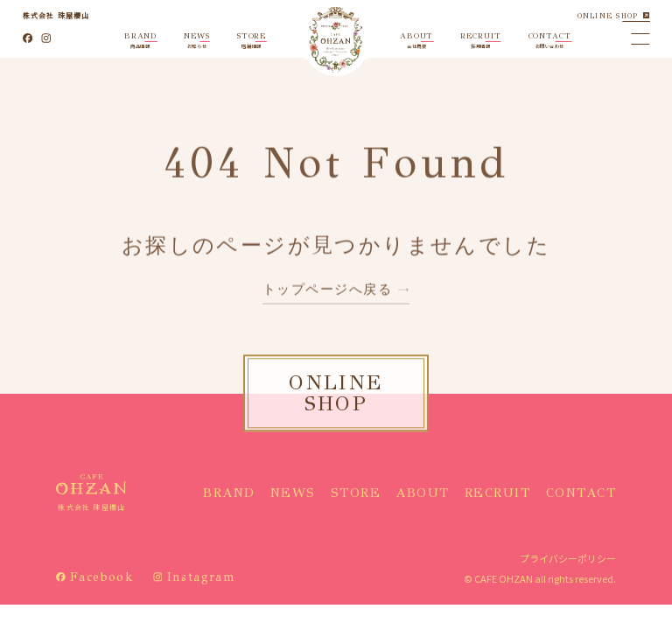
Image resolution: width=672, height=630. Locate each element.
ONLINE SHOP (608, 16)
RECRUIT (498, 493)
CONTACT (581, 493)
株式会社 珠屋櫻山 (56, 15)
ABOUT (423, 493)
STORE (356, 493)
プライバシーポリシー (568, 558)
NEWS (293, 493)
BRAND (229, 493)
